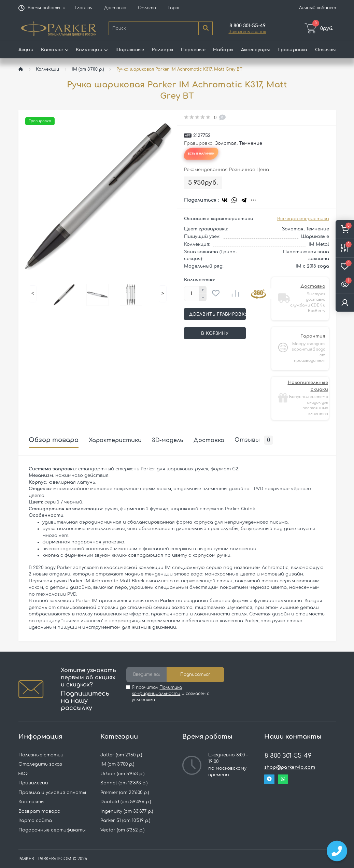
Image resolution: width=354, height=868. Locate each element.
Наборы (223, 50)
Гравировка (292, 50)
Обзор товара (54, 440)
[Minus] (203, 298)
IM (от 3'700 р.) (88, 69)
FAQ (23, 774)
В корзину (215, 333)
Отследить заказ (40, 764)
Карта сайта (35, 821)
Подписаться (195, 674)
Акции (26, 50)
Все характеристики (303, 219)
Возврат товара (39, 811)
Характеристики (115, 440)
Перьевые (193, 50)
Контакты (31, 802)
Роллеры (162, 50)
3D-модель (168, 440)
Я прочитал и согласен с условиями (171, 694)
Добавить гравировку (217, 314)
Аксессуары (256, 50)
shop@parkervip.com (290, 767)
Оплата (147, 8)
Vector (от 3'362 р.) (122, 830)
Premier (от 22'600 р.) (125, 793)
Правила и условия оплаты (52, 793)
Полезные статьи (41, 755)
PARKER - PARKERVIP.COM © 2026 (53, 859)
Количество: (200, 280)
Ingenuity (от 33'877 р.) (127, 811)
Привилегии (33, 783)
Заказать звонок (247, 32)
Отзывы (325, 50)
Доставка (115, 8)
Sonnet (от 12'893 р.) (124, 783)
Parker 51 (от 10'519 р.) (125, 821)
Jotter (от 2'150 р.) (121, 755)
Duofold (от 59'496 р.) (126, 802)
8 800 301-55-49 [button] (288, 756)
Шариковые (130, 50)
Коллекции (47, 69)
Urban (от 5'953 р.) (122, 774)
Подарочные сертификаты (52, 830)
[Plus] (203, 290)
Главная (84, 8)
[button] (44, 8)
